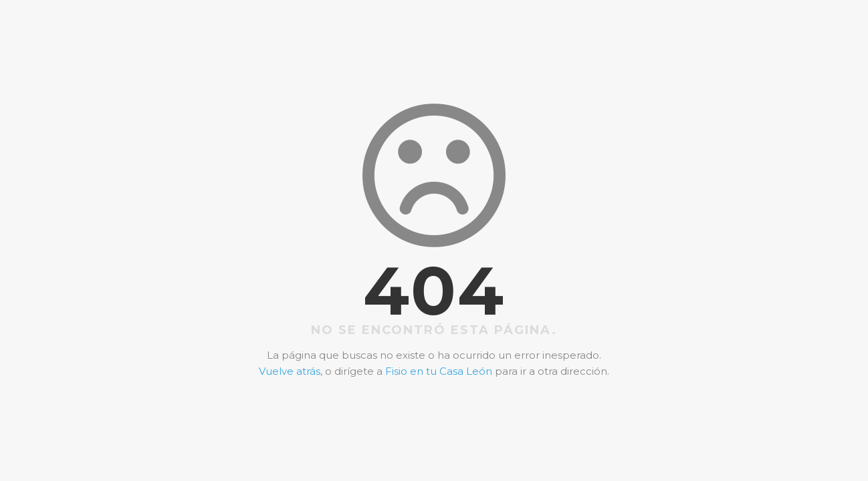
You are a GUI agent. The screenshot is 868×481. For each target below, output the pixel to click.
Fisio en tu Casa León (439, 371)
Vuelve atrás (290, 371)
